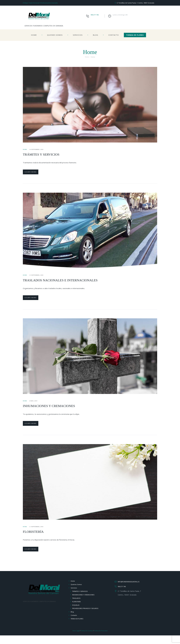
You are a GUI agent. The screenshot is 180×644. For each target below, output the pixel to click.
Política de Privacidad (102, 639)
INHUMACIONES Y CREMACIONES (57, 410)
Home (34, 35)
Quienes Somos (55, 35)
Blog (95, 35)
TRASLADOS (76, 607)
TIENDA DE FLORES (135, 35)
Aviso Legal (75, 639)
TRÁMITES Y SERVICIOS (47, 154)
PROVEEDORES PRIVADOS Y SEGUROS (85, 617)
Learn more (33, 173)
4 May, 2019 (35, 405)
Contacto (114, 35)
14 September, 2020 (38, 149)
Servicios (78, 35)
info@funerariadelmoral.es (131, 590)
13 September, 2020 (38, 277)
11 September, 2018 (38, 533)
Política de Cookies (86, 639)
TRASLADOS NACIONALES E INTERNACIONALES (72, 282)
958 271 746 (95, 15)
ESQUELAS (76, 614)
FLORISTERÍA (36, 538)
